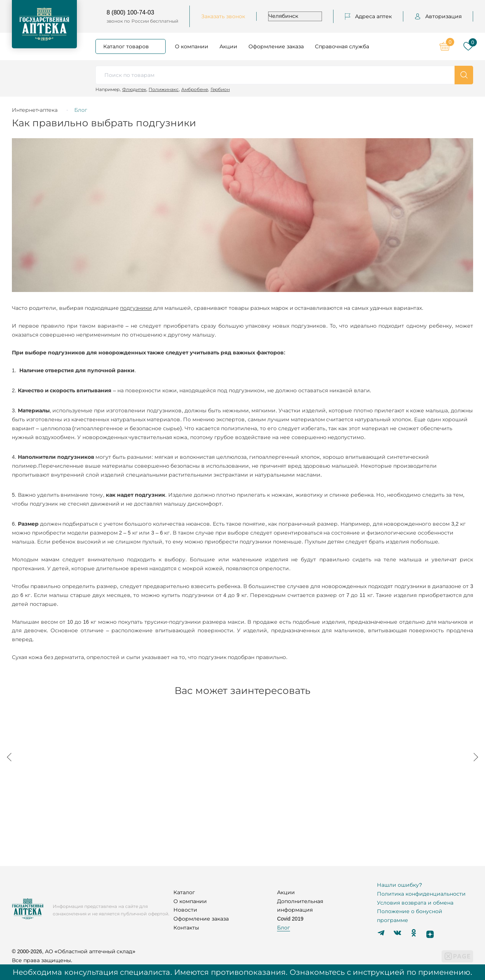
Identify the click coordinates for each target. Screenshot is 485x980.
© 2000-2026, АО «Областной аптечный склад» (74, 951)
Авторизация (438, 16)
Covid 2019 (290, 919)
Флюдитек (134, 89)
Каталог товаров (126, 46)
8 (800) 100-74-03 (130, 12)
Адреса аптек (368, 16)
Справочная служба (342, 46)
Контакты (186, 928)
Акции (228, 46)
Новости (185, 910)
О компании (192, 46)
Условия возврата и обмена (415, 903)
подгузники (136, 308)
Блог (284, 928)
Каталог (184, 892)
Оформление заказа (276, 46)
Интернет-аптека (35, 110)
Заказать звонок (223, 16)
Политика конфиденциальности (421, 894)
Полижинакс (164, 89)
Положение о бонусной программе (410, 916)
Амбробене (195, 89)
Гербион (220, 89)
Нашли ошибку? (399, 885)
